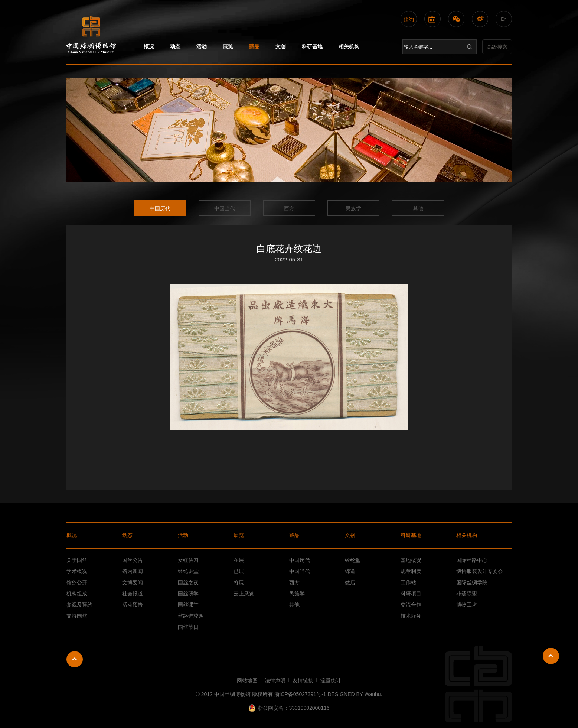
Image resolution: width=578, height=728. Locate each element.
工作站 (408, 582)
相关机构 (349, 46)
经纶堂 (353, 560)
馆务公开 (77, 582)
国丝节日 (188, 627)
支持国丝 (77, 616)
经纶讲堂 (188, 571)
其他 (418, 208)
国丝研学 (188, 594)
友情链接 (303, 680)
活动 (202, 46)
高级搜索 (497, 47)
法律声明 (275, 680)
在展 (239, 560)
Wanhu (373, 694)
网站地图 (247, 680)
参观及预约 (79, 605)
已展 (239, 571)
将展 (239, 582)
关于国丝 (77, 560)
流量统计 (331, 680)
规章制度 (411, 571)
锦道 (350, 571)
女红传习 (188, 560)
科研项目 (411, 594)
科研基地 (312, 46)
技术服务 (411, 616)
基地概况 (411, 560)
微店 (350, 582)
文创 (281, 46)
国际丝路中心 (472, 560)
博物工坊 (467, 605)
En (504, 19)
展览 (228, 46)
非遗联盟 (467, 594)
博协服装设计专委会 (480, 571)
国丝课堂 (188, 605)
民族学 (353, 208)
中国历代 (160, 208)
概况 (149, 46)
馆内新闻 (133, 571)
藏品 (254, 46)
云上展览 (244, 594)
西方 (289, 208)
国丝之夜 (188, 582)
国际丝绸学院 (472, 582)
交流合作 (411, 605)
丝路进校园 (191, 616)
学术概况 (77, 571)
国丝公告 (133, 560)
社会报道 (133, 594)
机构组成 (77, 594)
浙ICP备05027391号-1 (300, 694)
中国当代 (225, 208)
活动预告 (133, 605)
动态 (175, 46)
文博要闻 (133, 582)
